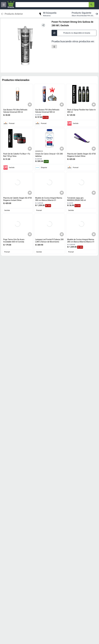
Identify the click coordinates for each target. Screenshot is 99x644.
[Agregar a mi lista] (30, 105)
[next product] (85, 14)
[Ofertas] (52, 5)
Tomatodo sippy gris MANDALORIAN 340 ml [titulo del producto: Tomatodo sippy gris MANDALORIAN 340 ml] (76, 199)
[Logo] (11, 5)
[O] (54, 47)
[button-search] (92, 5)
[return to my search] (47, 14)
